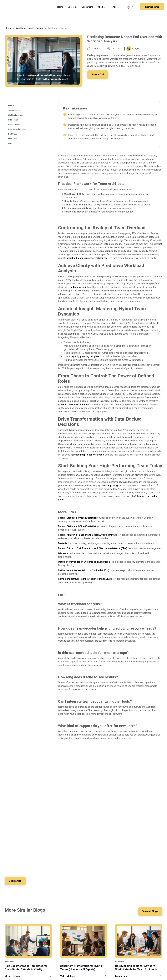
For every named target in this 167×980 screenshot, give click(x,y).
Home (60, 7)
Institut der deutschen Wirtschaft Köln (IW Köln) (84, 570)
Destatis (63, 543)
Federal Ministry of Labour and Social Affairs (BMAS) (87, 535)
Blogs (8, 28)
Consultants (87, 7)
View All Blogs (150, 911)
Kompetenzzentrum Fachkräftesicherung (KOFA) (84, 579)
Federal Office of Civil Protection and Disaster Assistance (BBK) (93, 548)
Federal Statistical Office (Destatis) (77, 518)
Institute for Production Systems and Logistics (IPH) (86, 562)
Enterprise (72, 7)
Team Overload (14, 111)
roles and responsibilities (77, 287)
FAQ (10, 143)
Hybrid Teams (14, 120)
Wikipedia (63, 553)
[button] (103, 7)
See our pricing (110, 486)
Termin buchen (152, 7)
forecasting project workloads (87, 455)
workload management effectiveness (87, 258)
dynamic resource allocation (74, 405)
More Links (13, 139)
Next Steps (13, 134)
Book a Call (98, 74)
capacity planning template (85, 356)
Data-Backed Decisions (18, 129)
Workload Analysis (16, 115)
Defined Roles (14, 125)
